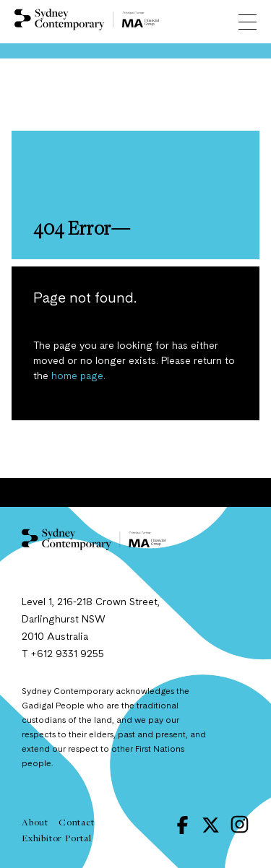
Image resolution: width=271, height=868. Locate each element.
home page (77, 376)
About (35, 822)
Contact (77, 822)
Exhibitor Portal (57, 838)
